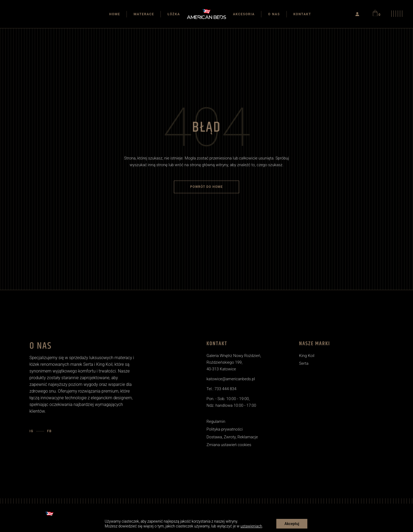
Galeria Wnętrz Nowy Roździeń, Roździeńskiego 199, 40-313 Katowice (234, 362)
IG (31, 431)
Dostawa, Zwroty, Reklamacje (232, 437)
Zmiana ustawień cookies (229, 445)
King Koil (307, 356)
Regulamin (216, 421)
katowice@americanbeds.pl (231, 379)
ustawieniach (251, 526)
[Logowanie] (357, 14)
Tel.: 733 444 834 (221, 389)
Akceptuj (292, 524)
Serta (304, 363)
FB (49, 431)
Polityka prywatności (225, 429)
